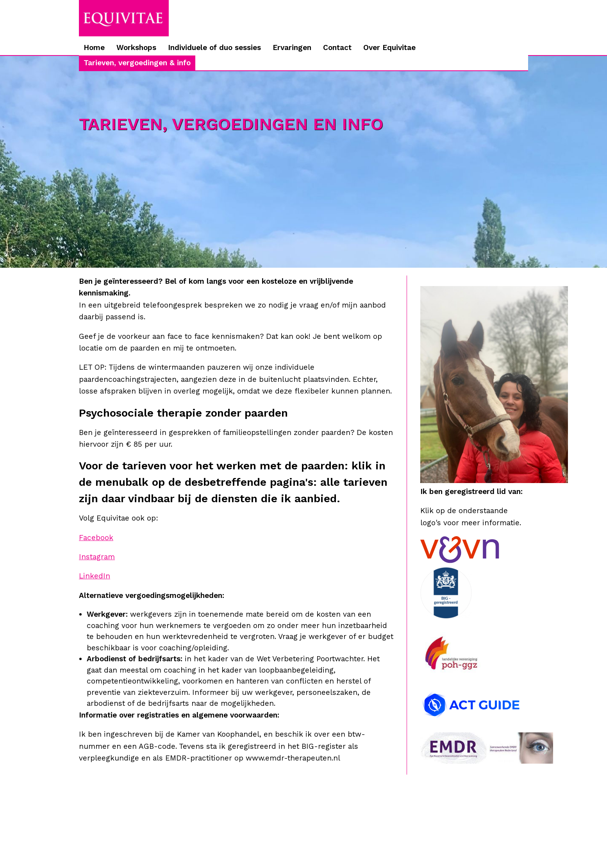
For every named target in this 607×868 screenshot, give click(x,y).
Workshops (136, 47)
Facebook (96, 538)
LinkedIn (95, 576)
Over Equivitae (389, 47)
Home (94, 47)
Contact (337, 47)
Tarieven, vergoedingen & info (137, 63)
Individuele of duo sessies (214, 47)
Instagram (97, 557)
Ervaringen (292, 47)
